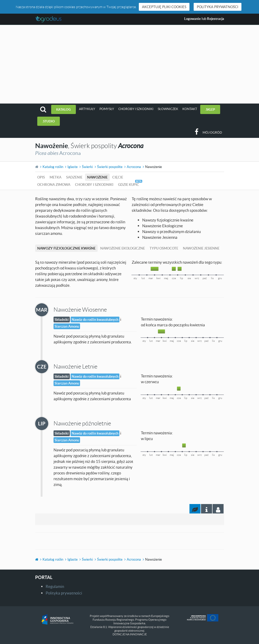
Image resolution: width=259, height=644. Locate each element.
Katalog (64, 109)
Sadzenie (74, 177)
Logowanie (192, 19)
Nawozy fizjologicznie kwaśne (66, 248)
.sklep (210, 109)
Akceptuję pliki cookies (164, 7)
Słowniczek (168, 109)
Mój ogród (212, 132)
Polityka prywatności (218, 7)
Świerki (87, 167)
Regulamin (55, 586)
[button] (43, 109)
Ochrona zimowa (54, 185)
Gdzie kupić (129, 185)
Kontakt (190, 109)
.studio (49, 121)
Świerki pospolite (110, 167)
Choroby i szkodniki (136, 109)
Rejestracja (216, 19)
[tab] (218, 509)
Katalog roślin (53, 167)
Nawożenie (97, 177)
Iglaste (73, 167)
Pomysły (107, 109)
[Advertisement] (129, 64)
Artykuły (87, 109)
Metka (55, 177)
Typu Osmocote (164, 248)
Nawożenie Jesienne (201, 248)
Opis (41, 177)
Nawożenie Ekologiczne (123, 248)
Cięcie (118, 177)
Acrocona (134, 167)
